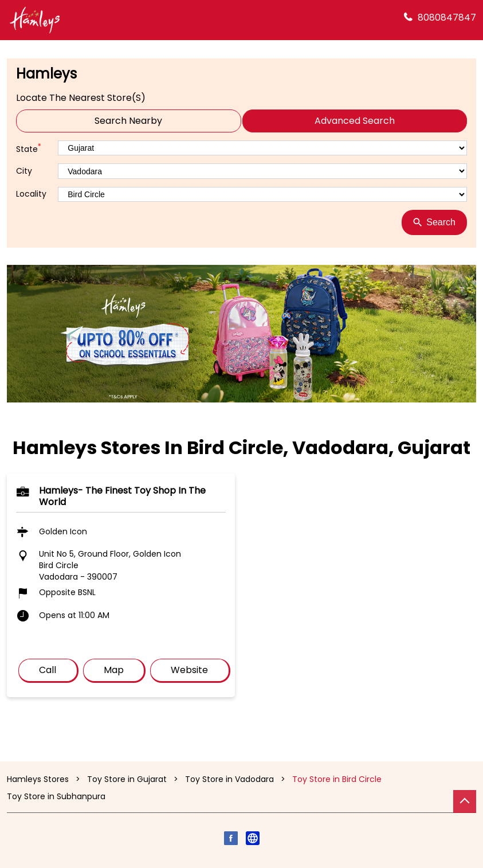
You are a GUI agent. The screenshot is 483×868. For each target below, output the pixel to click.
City (24, 171)
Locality (31, 194)
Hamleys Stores (39, 779)
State (29, 148)
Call (48, 670)
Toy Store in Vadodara (229, 779)
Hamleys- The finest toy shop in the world (122, 496)
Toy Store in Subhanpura (56, 797)
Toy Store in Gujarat (127, 779)
